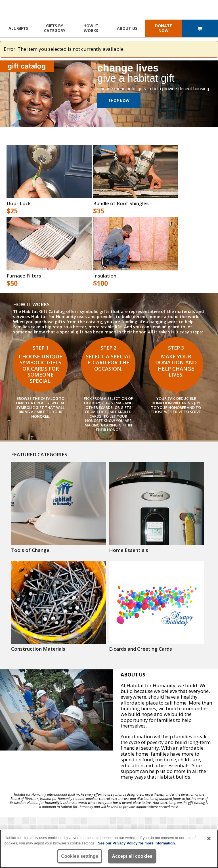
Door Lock (19, 203)
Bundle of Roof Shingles (121, 203)
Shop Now (119, 100)
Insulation (105, 276)
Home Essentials (129, 550)
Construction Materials (38, 649)
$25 (12, 211)
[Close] (209, 838)
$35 (99, 211)
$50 (12, 283)
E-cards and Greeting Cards (141, 649)
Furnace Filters (24, 276)
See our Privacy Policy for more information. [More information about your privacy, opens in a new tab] (137, 843)
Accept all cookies (132, 856)
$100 (100, 283)
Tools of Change (30, 550)
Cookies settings (80, 856)
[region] (109, 849)
